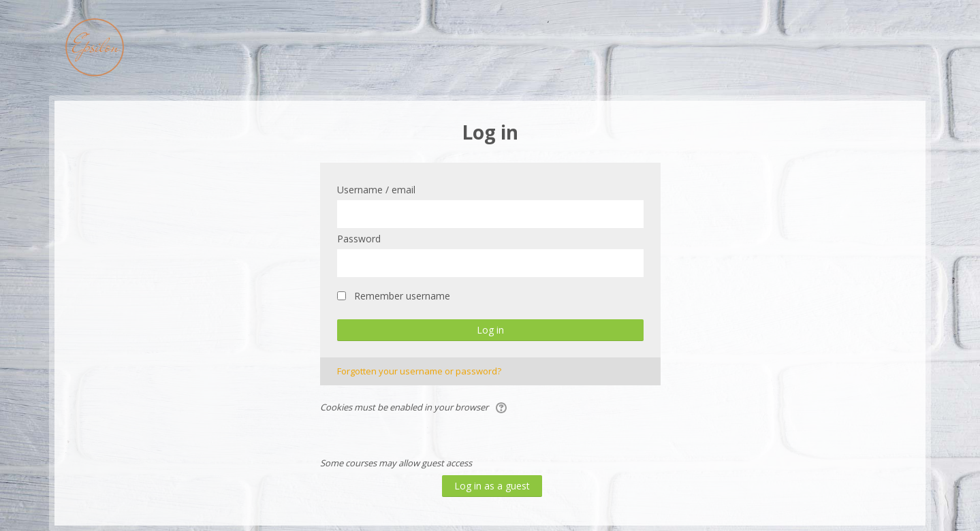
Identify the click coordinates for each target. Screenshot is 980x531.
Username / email (376, 190)
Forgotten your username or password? (419, 371)
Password (359, 239)
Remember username (402, 296)
